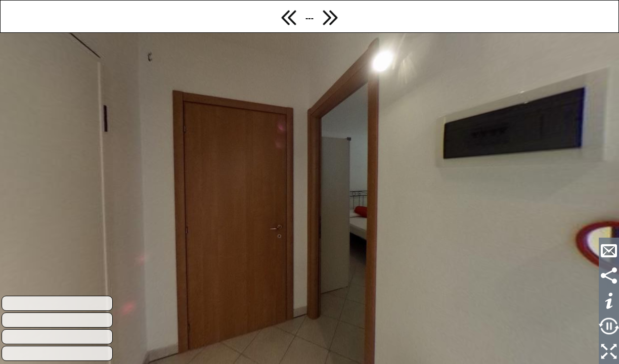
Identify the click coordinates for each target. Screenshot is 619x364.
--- (309, 18)
